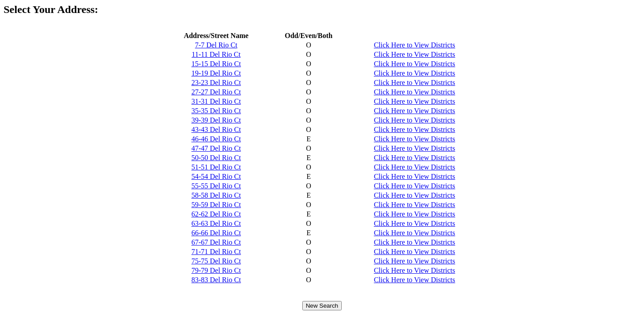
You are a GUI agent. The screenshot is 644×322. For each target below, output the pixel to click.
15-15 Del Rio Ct (216, 64)
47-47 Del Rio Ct (216, 148)
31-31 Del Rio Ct (216, 101)
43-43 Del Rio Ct (216, 129)
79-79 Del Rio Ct (216, 270)
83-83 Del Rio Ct (216, 280)
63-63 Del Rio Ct (216, 223)
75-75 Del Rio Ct (216, 261)
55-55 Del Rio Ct (216, 186)
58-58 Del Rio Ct (216, 195)
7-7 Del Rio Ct (216, 45)
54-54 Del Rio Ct (216, 176)
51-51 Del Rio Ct (216, 167)
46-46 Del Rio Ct (216, 139)
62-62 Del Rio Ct (216, 214)
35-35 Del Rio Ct (216, 111)
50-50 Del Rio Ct (216, 158)
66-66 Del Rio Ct (216, 233)
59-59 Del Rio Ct (216, 205)
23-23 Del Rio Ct (216, 83)
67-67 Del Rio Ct (216, 242)
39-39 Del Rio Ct (216, 120)
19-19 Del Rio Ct (216, 73)
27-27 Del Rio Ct (216, 92)
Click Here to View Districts (415, 45)
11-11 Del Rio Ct (216, 54)
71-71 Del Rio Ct (216, 252)
